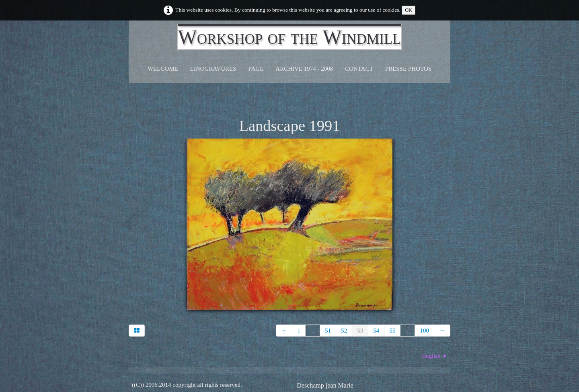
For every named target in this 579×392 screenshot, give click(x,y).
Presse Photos (408, 69)
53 (360, 331)
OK (409, 10)
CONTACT (359, 69)
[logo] (290, 37)
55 (392, 331)
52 (344, 331)
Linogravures (213, 69)
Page (256, 69)
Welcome (163, 69)
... (313, 331)
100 (424, 331)
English (435, 356)
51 (328, 331)
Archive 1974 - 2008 (304, 69)
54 (376, 331)
